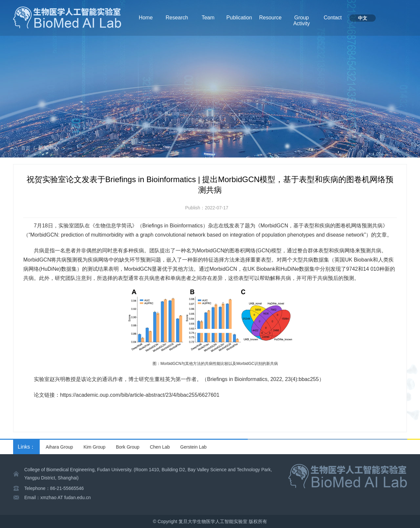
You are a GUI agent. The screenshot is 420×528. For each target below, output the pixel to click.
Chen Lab (160, 447)
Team (208, 18)
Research (177, 18)
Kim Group (94, 447)
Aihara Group (59, 447)
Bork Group (128, 447)
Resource (270, 18)
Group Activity (302, 21)
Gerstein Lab (193, 447)
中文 (363, 18)
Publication (239, 18)
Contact (333, 18)
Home (146, 18)
